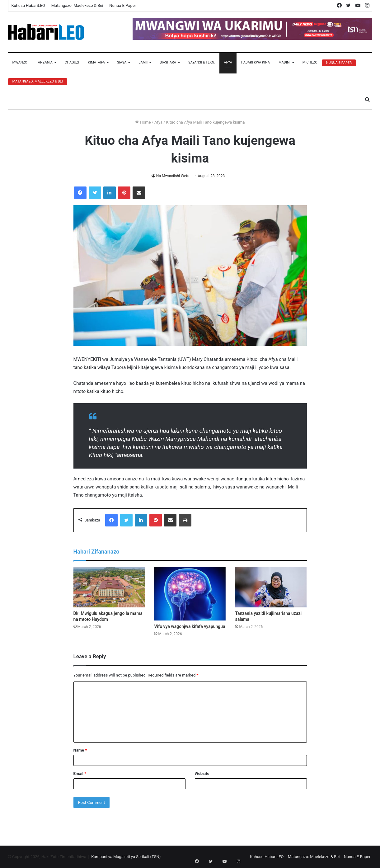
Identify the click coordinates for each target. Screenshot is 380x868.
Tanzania (44, 62)
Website (202, 774)
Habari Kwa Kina (255, 62)
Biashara (168, 62)
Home (143, 122)
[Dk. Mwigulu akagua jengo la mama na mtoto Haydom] (109, 587)
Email (80, 774)
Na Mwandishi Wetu (173, 176)
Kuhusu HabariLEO (28, 5)
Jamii (143, 62)
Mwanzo (20, 62)
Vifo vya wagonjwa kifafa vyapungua (190, 626)
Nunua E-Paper (123, 5)
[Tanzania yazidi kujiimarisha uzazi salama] (271, 587)
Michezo (310, 62)
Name (80, 750)
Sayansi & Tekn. (202, 62)
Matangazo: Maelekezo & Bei (77, 5)
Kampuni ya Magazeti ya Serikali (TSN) (126, 857)
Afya (228, 62)
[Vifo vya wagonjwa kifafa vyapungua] (190, 594)
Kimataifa (96, 62)
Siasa (122, 62)
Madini (284, 62)
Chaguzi (72, 62)
